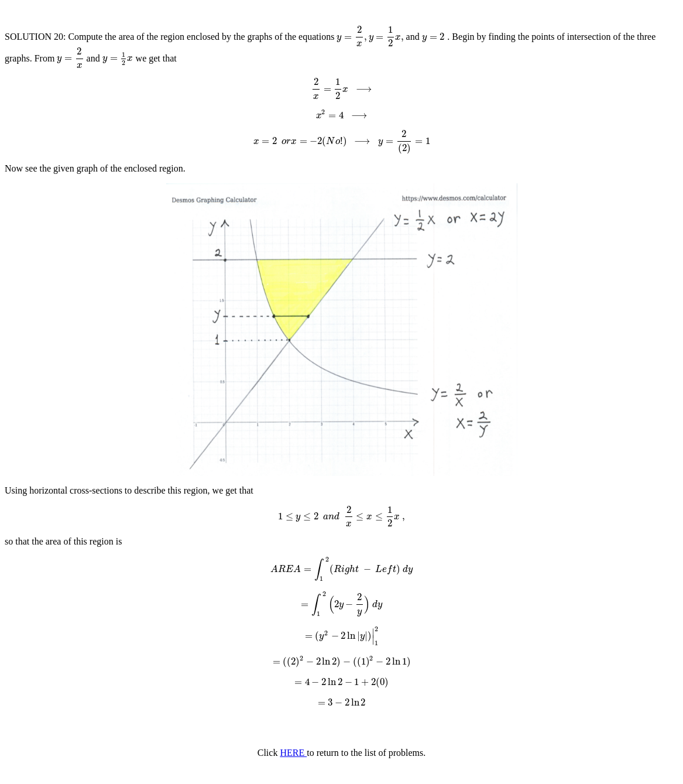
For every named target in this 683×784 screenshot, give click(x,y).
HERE (293, 753)
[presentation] (370, 37)
